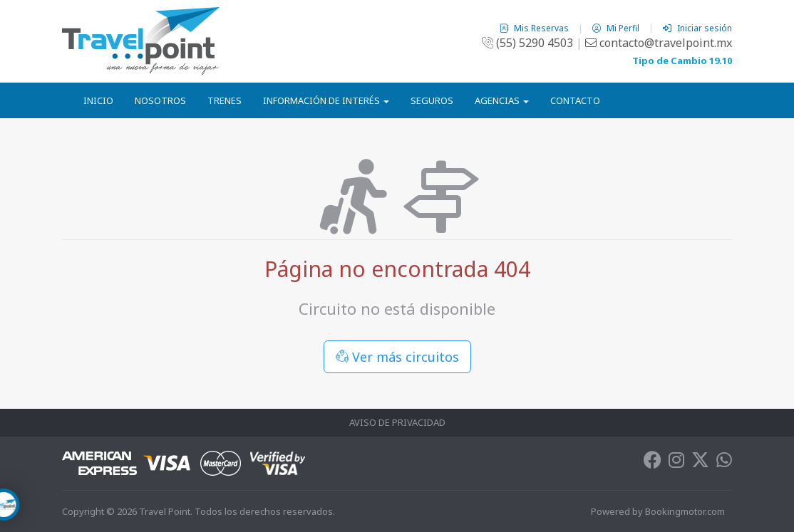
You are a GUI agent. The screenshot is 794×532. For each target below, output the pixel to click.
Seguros (432, 100)
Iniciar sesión (697, 28)
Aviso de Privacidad (397, 422)
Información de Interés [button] (326, 100)
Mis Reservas (535, 28)
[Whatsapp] (724, 463)
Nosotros (160, 100)
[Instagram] (676, 463)
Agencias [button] (502, 100)
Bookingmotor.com (685, 511)
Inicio (98, 100)
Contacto (575, 100)
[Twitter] (700, 463)
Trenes (225, 100)
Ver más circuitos (397, 357)
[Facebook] (653, 463)
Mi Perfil (617, 28)
